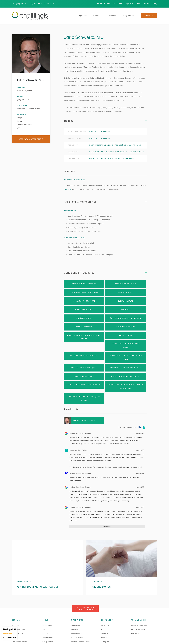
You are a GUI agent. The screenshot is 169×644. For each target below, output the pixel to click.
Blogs (19, 118)
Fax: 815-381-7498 (138, 630)
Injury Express (128, 16)
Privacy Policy (47, 642)
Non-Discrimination (19, 642)
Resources (118, 4)
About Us (15, 625)
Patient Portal (47, 625)
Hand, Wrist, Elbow (25, 91)
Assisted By (71, 409)
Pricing (155, 4)
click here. (68, 189)
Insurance (70, 171)
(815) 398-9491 (23, 100)
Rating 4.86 (10, 633)
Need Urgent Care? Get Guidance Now (86, 608)
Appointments (77, 638)
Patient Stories (18, 634)
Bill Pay (147, 4)
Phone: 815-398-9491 (139, 625)
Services (112, 16)
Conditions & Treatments (79, 273)
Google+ (104, 634)
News (19, 121)
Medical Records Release (81, 642)
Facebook (105, 625)
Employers (129, 4)
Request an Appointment (31, 139)
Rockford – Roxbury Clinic (29, 109)
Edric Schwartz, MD (30, 80)
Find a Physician (18, 630)
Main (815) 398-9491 (20, 4)
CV (18, 128)
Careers (107, 4)
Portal (138, 4)
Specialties (98, 16)
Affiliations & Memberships (80, 202)
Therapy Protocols (25, 125)
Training (69, 121)
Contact (149, 16)
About (100, 4)
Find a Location (137, 634)
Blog (43, 630)
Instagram (105, 642)
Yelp (103, 630)
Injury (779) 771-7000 (43, 4)
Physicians (82, 16)
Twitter (104, 638)
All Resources (47, 638)
